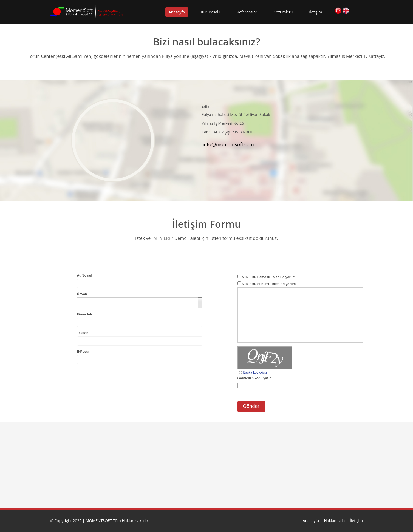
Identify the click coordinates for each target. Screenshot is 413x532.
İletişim (316, 12)
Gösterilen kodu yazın (255, 378)
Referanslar (247, 12)
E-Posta (83, 352)
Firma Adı (85, 314)
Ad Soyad (85, 275)
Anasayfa (177, 12)
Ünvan (82, 294)
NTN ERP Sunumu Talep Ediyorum (269, 284)
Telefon (83, 333)
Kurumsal (211, 12)
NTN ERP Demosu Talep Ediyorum (269, 277)
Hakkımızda (335, 521)
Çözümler (283, 12)
